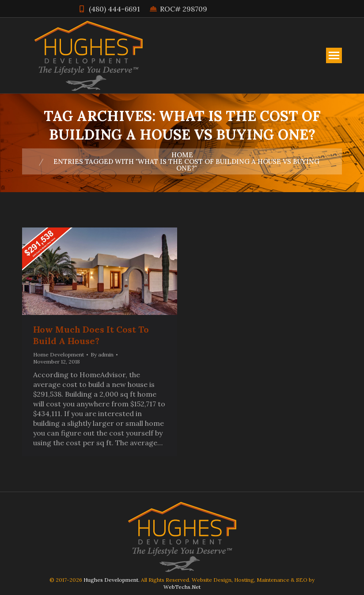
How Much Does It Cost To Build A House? (91, 335)
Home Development (59, 354)
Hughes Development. (112, 580)
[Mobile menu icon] (334, 55)
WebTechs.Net (182, 587)
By (102, 354)
